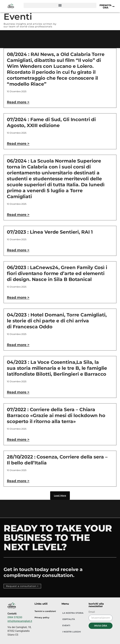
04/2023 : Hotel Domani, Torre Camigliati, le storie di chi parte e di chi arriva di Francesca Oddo (57, 321)
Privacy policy (42, 618)
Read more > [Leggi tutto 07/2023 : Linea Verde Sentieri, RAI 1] (18, 250)
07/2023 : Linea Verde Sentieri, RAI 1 (50, 232)
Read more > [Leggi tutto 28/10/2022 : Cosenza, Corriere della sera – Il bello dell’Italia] (18, 481)
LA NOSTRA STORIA (73, 613)
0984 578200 (15, 617)
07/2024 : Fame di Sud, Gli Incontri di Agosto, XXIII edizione (51, 122)
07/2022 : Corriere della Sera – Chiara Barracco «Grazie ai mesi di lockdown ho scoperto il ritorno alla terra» (56, 415)
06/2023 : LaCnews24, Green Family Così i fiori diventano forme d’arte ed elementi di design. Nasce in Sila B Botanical (57, 273)
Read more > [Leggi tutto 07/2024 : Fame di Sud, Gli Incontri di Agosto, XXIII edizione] (18, 144)
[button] (60, 5)
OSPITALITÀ (69, 619)
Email (92, 612)
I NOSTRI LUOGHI (72, 632)
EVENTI (66, 625)
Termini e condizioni (45, 611)
